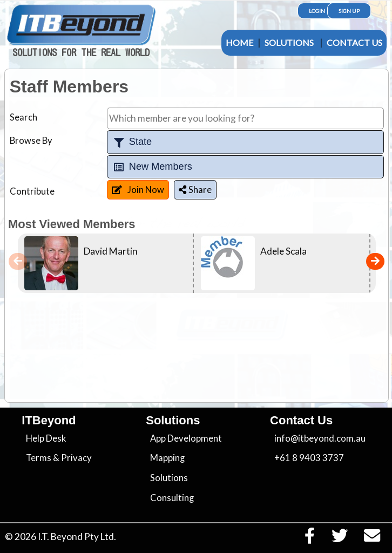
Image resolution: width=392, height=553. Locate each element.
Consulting (172, 498)
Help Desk (46, 438)
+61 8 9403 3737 (309, 458)
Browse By (31, 141)
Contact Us (354, 42)
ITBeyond (49, 420)
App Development (186, 438)
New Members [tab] (152, 167)
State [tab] (132, 142)
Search (23, 117)
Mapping (167, 458)
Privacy (76, 458)
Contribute (32, 191)
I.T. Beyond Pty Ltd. (77, 537)
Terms (39, 458)
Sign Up (349, 11)
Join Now (138, 190)
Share (195, 190)
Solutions (289, 42)
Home (239, 42)
